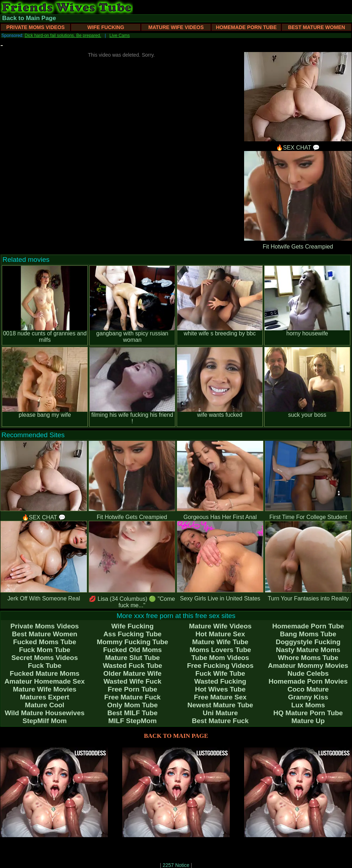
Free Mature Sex (220, 697)
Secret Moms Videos (45, 658)
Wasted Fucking (220, 681)
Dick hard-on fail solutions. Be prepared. (63, 36)
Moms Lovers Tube (220, 650)
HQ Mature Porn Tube (308, 713)
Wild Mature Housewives (45, 713)
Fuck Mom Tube (45, 650)
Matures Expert (45, 697)
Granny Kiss (308, 697)
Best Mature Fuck (220, 721)
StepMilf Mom (45, 721)
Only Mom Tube (132, 705)
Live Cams (120, 36)
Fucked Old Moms (133, 650)
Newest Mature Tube (220, 705)
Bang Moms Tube (308, 634)
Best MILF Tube (132, 713)
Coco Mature (308, 689)
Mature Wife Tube (220, 642)
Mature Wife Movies (45, 689)
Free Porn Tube (133, 689)
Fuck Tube (45, 666)
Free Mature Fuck (132, 697)
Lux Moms (308, 705)
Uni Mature (220, 713)
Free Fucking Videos (220, 666)
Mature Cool (45, 705)
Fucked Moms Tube (45, 642)
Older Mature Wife (132, 673)
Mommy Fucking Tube (132, 642)
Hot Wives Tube (220, 689)
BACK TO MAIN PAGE (176, 736)
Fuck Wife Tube (220, 673)
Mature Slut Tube (132, 658)
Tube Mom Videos (220, 658)
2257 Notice (176, 865)
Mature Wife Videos (176, 27)
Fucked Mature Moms (44, 673)
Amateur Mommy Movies (308, 666)
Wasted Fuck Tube (133, 666)
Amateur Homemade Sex (45, 681)
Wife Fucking (106, 27)
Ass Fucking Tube (132, 634)
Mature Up (308, 721)
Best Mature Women (316, 27)
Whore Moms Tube (308, 658)
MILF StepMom (132, 721)
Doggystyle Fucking (308, 642)
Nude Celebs (308, 673)
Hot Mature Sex (220, 634)
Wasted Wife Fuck (133, 681)
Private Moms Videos (36, 27)
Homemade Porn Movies (308, 681)
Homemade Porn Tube (246, 27)
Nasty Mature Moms (308, 650)
